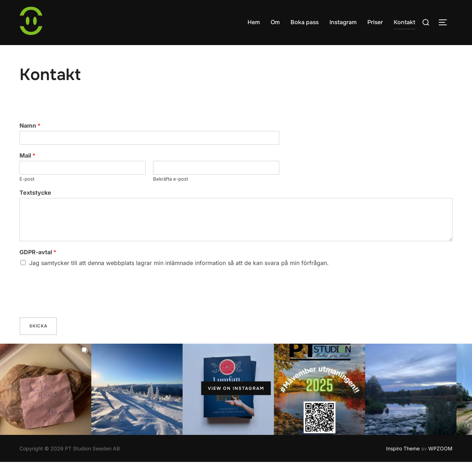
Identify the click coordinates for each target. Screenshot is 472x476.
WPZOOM (440, 462)
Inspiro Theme (403, 462)
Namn (30, 140)
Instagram (343, 22)
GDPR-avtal (38, 266)
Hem (254, 22)
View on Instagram (236, 402)
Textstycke (35, 207)
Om (275, 22)
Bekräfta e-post (171, 193)
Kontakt (405, 22)
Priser (375, 22)
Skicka (38, 340)
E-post (27, 193)
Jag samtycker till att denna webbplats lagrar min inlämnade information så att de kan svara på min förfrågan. (179, 277)
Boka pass (305, 22)
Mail (27, 169)
